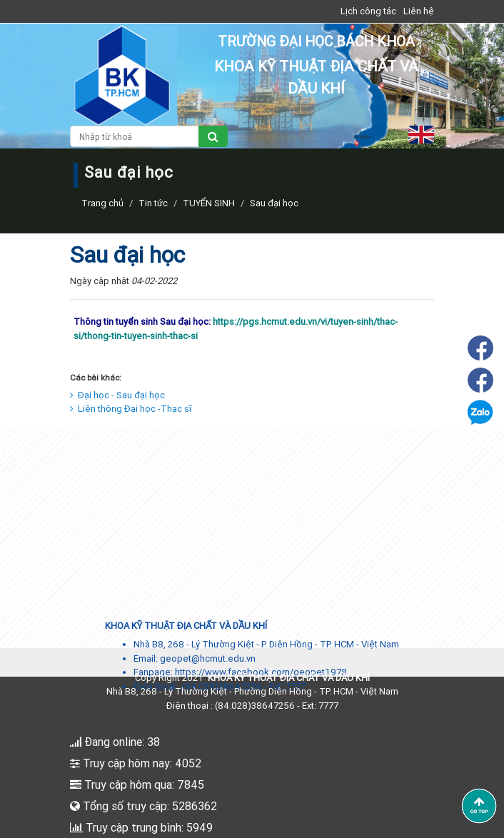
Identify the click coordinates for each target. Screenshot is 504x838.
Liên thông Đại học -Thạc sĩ (131, 409)
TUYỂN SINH (209, 203)
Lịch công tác (368, 11)
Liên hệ (419, 11)
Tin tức (153, 203)
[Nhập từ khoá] (135, 136)
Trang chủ (102, 203)
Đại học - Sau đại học (117, 395)
